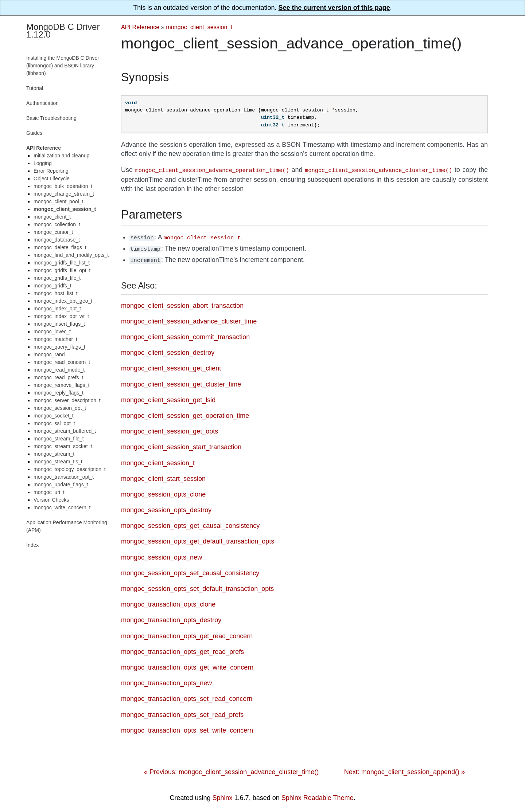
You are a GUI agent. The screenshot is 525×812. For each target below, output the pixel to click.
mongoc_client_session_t (199, 27)
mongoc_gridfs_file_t (57, 278)
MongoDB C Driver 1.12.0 (63, 31)
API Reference (140, 27)
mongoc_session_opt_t (60, 408)
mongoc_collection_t (57, 224)
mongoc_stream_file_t (59, 439)
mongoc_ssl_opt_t (54, 423)
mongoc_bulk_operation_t (63, 186)
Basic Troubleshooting (51, 118)
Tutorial (35, 88)
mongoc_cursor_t (53, 232)
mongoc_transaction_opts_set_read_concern (187, 696)
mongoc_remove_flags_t (61, 385)
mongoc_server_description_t (67, 400)
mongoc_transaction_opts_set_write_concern (187, 727)
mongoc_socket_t (54, 416)
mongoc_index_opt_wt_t (61, 316)
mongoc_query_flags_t (59, 347)
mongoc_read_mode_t (59, 370)
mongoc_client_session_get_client (171, 365)
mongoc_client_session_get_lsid (168, 397)
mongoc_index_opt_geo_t (63, 301)
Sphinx (223, 795)
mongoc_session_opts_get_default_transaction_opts (198, 538)
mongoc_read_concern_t (62, 362)
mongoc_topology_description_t (70, 469)
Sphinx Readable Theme (318, 795)
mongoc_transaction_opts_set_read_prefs (182, 712)
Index (32, 545)
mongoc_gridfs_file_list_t (62, 263)
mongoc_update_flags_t (61, 485)
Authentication (42, 103)
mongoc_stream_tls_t (58, 462)
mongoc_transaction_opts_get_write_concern (187, 664)
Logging (43, 163)
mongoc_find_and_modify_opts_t (71, 255)
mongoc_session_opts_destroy (166, 507)
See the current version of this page (334, 8)
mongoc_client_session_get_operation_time (185, 413)
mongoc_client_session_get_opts (170, 428)
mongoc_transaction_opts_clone (168, 601)
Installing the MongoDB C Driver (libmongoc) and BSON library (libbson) (63, 66)
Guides (34, 133)
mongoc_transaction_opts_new (166, 680)
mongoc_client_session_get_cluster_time (181, 381)
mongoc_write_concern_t (62, 507)
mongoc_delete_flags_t (60, 247)
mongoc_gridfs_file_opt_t (62, 270)
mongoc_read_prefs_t (58, 377)
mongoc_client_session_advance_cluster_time (189, 318)
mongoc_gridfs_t (52, 286)
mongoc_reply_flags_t (59, 393)
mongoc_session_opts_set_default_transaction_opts (197, 586)
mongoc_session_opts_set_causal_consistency (190, 570)
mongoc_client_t (52, 217)
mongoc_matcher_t (55, 339)
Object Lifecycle (52, 179)
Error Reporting (51, 171)
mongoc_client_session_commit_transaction (185, 334)
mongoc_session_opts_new (162, 554)
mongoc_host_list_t (56, 293)
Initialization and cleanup (61, 156)
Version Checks (51, 500)
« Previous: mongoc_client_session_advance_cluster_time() (231, 769)
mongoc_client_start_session (163, 476)
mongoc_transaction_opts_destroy (171, 617)
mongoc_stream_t (54, 454)
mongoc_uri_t (49, 492)
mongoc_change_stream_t (64, 194)
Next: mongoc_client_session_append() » (405, 769)
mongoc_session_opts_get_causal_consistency (190, 523)
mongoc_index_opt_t (57, 309)
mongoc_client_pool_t (58, 201)
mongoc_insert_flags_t (59, 324)
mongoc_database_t (57, 240)
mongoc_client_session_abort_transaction (182, 303)
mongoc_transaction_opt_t (64, 477)
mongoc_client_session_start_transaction (181, 444)
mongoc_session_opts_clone (163, 491)
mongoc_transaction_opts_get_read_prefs (182, 649)
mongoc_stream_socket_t (63, 446)
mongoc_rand (49, 354)
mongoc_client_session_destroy (168, 350)
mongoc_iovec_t (52, 332)
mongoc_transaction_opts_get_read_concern (187, 633)
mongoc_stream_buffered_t (65, 431)
